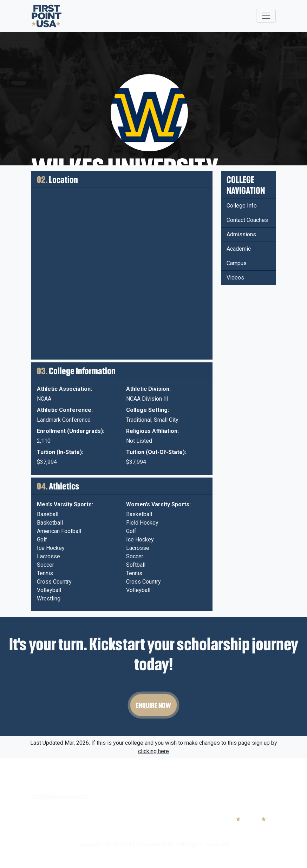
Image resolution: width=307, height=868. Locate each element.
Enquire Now (153, 705)
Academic (239, 249)
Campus (237, 263)
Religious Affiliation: (152, 431)
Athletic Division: (148, 389)
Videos (235, 278)
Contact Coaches (247, 220)
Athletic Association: (64, 389)
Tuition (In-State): (60, 452)
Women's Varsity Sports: (158, 504)
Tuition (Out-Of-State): (156, 452)
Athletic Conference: (65, 410)
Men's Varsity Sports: (65, 504)
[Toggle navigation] (266, 16)
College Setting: (148, 410)
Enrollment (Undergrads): (71, 431)
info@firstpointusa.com (60, 796)
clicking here (153, 751)
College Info (242, 206)
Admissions (241, 234)
